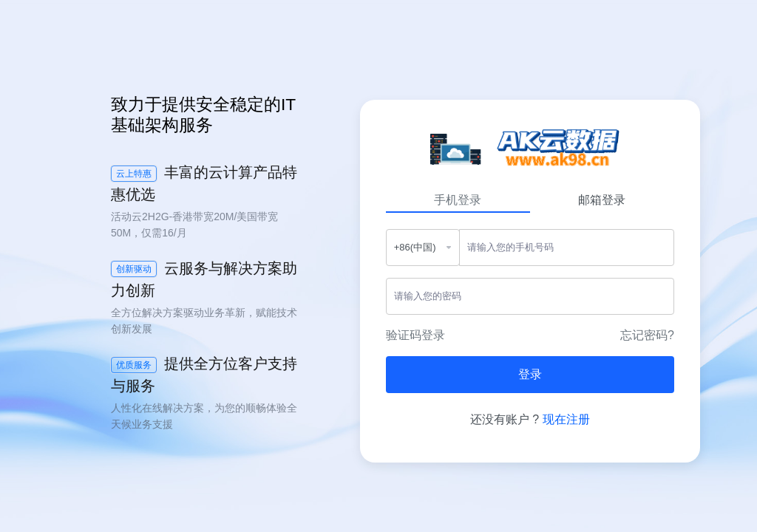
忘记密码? (647, 335)
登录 (530, 374)
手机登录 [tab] (458, 200)
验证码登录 (415, 335)
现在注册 (566, 419)
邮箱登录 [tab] (602, 200)
